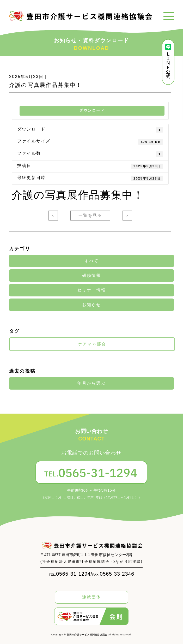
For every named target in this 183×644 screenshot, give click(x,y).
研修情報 (92, 276)
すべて (92, 261)
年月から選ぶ (91, 383)
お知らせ (92, 305)
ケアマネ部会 (92, 344)
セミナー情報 (91, 290)
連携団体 (92, 597)
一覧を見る (90, 216)
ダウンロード (92, 111)
